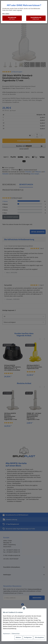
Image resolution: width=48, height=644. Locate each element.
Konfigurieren (28, 637)
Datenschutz (16, 634)
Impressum (6, 634)
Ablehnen (18, 637)
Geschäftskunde (36, 18)
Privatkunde (12, 18)
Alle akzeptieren (39, 637)
